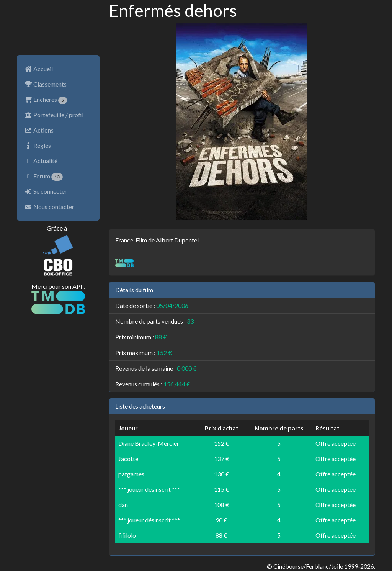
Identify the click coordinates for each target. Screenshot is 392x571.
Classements (46, 84)
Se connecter (46, 191)
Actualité (41, 161)
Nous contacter (49, 207)
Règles (38, 145)
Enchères (46, 100)
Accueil (39, 69)
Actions (39, 130)
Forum (44, 177)
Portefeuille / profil (54, 115)
